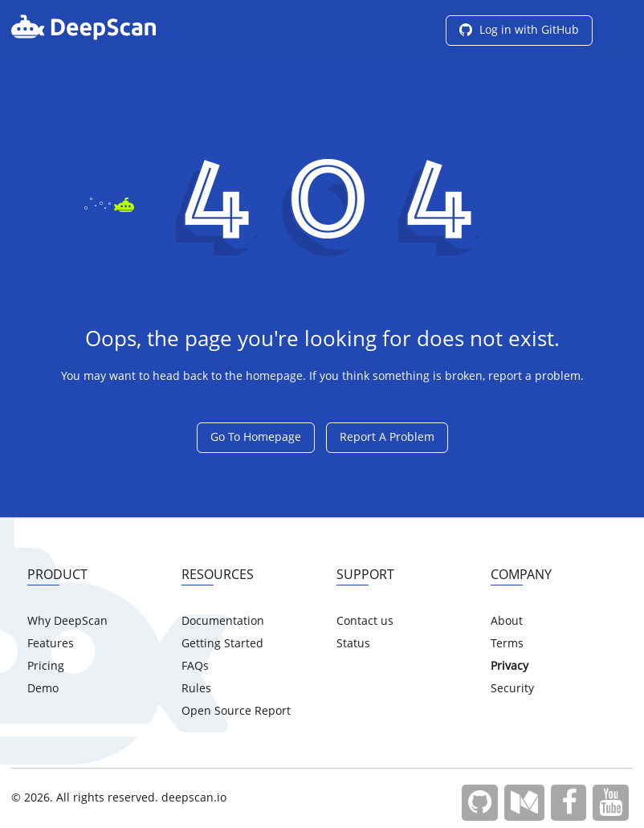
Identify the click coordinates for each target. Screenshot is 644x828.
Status (353, 644)
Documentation (223, 622)
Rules (196, 689)
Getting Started (222, 644)
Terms (507, 644)
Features (51, 644)
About (507, 622)
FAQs (195, 667)
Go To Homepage (256, 438)
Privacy (509, 667)
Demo (43, 689)
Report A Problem (387, 438)
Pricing (46, 667)
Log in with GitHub (519, 31)
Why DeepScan (67, 622)
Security (512, 689)
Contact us (365, 622)
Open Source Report (236, 712)
